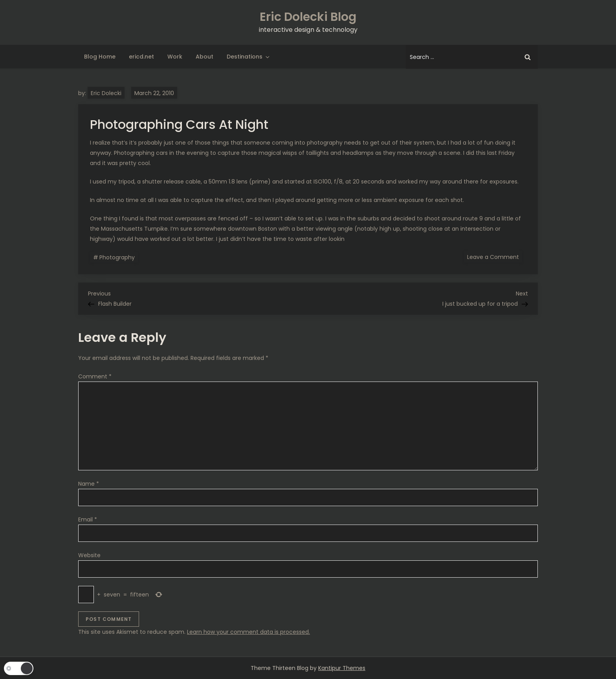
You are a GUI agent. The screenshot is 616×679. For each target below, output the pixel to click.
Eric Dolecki (106, 93)
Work (175, 57)
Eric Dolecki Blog (308, 17)
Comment (95, 376)
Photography (117, 257)
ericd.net (141, 57)
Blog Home (100, 57)
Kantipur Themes (342, 668)
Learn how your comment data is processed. (248, 632)
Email (88, 519)
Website (89, 555)
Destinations (249, 57)
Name (89, 484)
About (204, 57)
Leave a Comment (495, 257)
